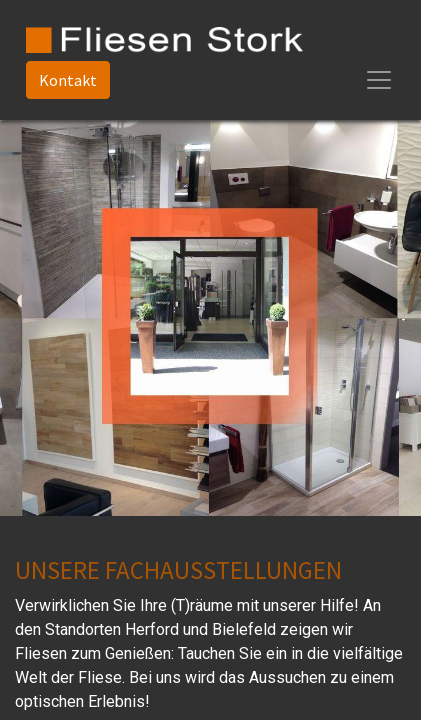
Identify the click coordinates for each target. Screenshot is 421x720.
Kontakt (68, 80)
